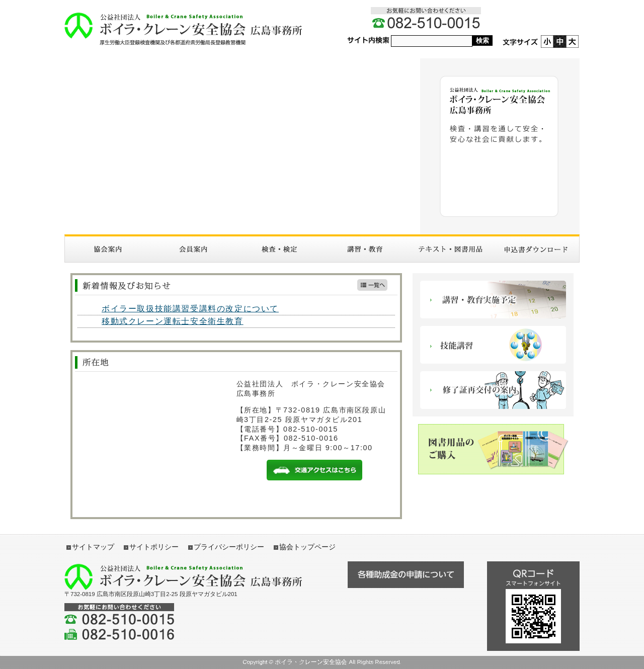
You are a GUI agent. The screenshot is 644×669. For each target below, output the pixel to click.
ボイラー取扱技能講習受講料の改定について (190, 309)
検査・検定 (279, 249)
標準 (560, 41)
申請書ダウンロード (536, 249)
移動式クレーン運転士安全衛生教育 (173, 321)
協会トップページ (307, 547)
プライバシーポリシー (229, 547)
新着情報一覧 (372, 285)
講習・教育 (365, 249)
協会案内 (108, 249)
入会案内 (193, 249)
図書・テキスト (450, 249)
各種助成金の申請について (406, 575)
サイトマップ (93, 547)
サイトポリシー (154, 547)
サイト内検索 (368, 40)
